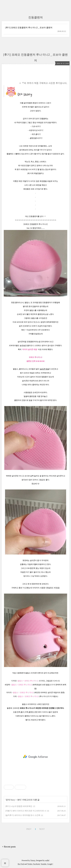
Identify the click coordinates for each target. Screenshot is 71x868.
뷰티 (19, 800)
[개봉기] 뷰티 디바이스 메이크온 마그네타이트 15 (26, 811)
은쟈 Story (10, 800)
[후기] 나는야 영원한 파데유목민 (19, 806)
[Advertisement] (35, 757)
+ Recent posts (9, 847)
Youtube (43, 864)
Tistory (33, 860)
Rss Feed (21, 864)
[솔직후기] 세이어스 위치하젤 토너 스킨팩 (23, 815)
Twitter (30, 864)
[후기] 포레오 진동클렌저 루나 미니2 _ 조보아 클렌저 (29, 28)
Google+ (50, 864)
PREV (29, 829)
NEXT (42, 829)
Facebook (36, 864)
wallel (47, 860)
